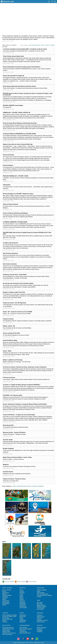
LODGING (5, 613)
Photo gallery (6, 604)
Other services (41, 622)
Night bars (22, 622)
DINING (22, 613)
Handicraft (5, 597)
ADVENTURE (41, 588)
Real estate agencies (8, 628)
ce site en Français (31, 582)
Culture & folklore (7, 595)
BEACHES (22, 588)
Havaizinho (23, 605)
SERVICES (40, 613)
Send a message (41, 628)
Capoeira (5, 598)
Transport (39, 615)
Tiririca (21, 594)
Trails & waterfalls (42, 590)
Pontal (21, 590)
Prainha (22, 599)
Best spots (40, 604)
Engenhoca (23, 604)
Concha (22, 591)
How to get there (7, 590)
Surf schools (40, 609)
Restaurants (23, 615)
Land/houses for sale (8, 629)
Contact (42, 643)
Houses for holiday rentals (9, 616)
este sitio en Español (20, 582)
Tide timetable (41, 608)
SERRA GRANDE (36, 45)
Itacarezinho (23, 606)
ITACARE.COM (6, 579)
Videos (4, 605)
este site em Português (8, 582)
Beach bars (23, 616)
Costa (21, 595)
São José (22, 601)
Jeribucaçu (23, 602)
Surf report (40, 602)
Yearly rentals (6, 630)
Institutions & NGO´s (42, 620)
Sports (39, 591)
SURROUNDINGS (25, 625)
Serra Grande (23, 608)
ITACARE (47, 45)
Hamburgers (23, 620)
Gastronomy (6, 593)
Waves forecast (41, 605)
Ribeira (22, 597)
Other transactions (7, 634)
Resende (22, 593)
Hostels (4, 620)
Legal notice (37, 643)
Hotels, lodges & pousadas (9, 615)
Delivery (39, 619)
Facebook (40, 632)
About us (31, 643)
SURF (30, 45)
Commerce (40, 618)
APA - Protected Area (43, 594)
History (4, 599)
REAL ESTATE (6, 625)
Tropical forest (41, 593)
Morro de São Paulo (25, 633)
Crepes (22, 619)
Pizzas (21, 618)
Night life (5, 594)
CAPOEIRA (52, 45)
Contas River (6, 601)
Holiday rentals (6, 632)
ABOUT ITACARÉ (7, 588)
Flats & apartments (7, 619)
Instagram (40, 630)
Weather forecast (42, 607)
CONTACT (40, 625)
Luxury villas (6, 618)
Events (4, 591)
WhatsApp (40, 629)
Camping (5, 622)
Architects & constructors (9, 633)
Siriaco (21, 598)
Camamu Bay (23, 632)
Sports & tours (41, 616)
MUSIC (42, 45)
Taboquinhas (6, 602)
